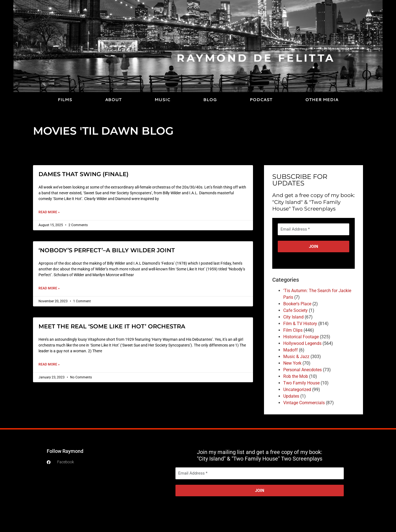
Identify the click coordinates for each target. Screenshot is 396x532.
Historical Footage (301, 337)
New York (292, 363)
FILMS (65, 100)
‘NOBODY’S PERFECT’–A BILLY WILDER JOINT (107, 250)
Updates (291, 396)
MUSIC (162, 100)
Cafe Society (295, 310)
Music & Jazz (296, 357)
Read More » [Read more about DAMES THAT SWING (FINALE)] (49, 212)
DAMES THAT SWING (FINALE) (83, 174)
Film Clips (293, 330)
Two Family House (301, 383)
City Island (293, 317)
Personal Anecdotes (302, 370)
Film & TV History (300, 324)
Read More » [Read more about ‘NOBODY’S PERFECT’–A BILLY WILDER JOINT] (49, 288)
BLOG (210, 100)
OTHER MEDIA (322, 100)
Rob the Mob (296, 376)
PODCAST (261, 100)
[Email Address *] (313, 229)
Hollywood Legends (302, 343)
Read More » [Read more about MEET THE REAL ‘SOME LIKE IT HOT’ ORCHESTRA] (49, 364)
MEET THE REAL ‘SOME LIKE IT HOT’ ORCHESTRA (112, 326)
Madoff (291, 350)
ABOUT (113, 100)
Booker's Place (297, 304)
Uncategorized (297, 390)
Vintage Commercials (304, 403)
